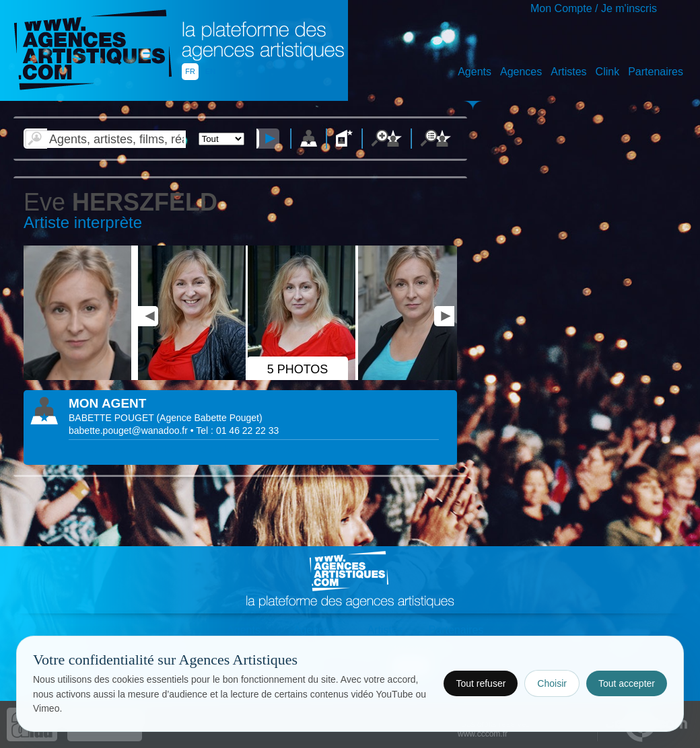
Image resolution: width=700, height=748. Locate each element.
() (209, 418)
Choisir (552, 683)
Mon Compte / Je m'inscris (594, 8)
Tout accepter (627, 683)
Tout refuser (481, 683)
